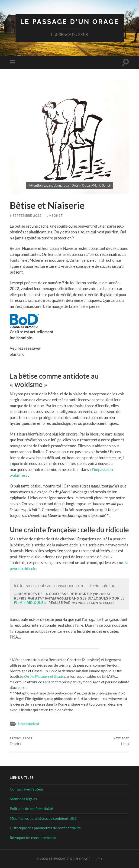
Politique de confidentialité (31, 808)
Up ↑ (99, 859)
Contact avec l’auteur (27, 789)
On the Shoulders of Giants (44, 676)
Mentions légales (23, 799)
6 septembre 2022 (26, 216)
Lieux (121, 741)
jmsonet (55, 216)
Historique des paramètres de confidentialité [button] (45, 828)
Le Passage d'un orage (70, 22)
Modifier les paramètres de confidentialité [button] (43, 818)
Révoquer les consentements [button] (33, 837)
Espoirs (21, 741)
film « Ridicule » (30, 603)
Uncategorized (29, 724)
